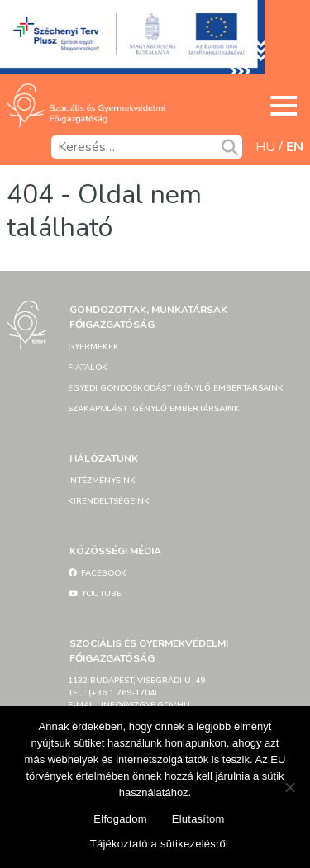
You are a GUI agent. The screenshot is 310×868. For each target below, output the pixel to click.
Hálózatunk (104, 458)
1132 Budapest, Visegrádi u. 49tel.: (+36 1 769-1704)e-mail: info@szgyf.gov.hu (136, 693)
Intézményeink (102, 481)
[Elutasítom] (289, 787)
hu (265, 147)
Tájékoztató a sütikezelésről (159, 844)
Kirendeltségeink (109, 501)
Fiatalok (88, 368)
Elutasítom (198, 819)
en (295, 147)
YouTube (95, 594)
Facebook (97, 573)
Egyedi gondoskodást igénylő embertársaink (176, 388)
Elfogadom (120, 819)
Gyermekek (93, 347)
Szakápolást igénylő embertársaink (154, 409)
